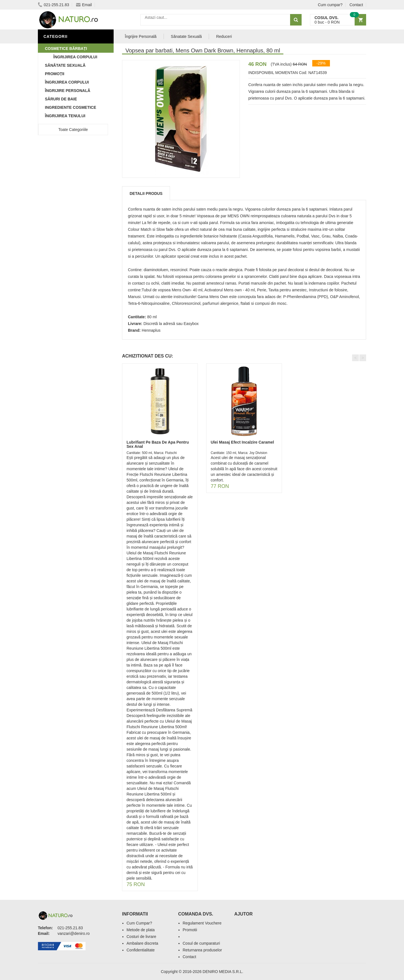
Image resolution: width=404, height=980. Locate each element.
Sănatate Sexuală (186, 36)
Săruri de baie (61, 99)
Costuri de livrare (141, 937)
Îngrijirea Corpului (67, 82)
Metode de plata (141, 930)
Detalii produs (146, 193)
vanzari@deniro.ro (74, 933)
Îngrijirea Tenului (65, 116)
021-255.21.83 (53, 5)
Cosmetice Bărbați (66, 49)
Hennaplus (151, 330)
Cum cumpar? (330, 5)
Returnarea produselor (202, 950)
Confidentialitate (141, 950)
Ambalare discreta (142, 943)
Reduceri (224, 36)
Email (84, 5)
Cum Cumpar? (139, 923)
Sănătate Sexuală (65, 65)
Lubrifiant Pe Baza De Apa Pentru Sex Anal (158, 444)
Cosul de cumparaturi (201, 943)
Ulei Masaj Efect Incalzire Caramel (242, 442)
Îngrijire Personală (68, 91)
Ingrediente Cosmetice (71, 107)
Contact (356, 5)
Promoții (55, 74)
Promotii (190, 930)
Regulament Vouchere (202, 923)
